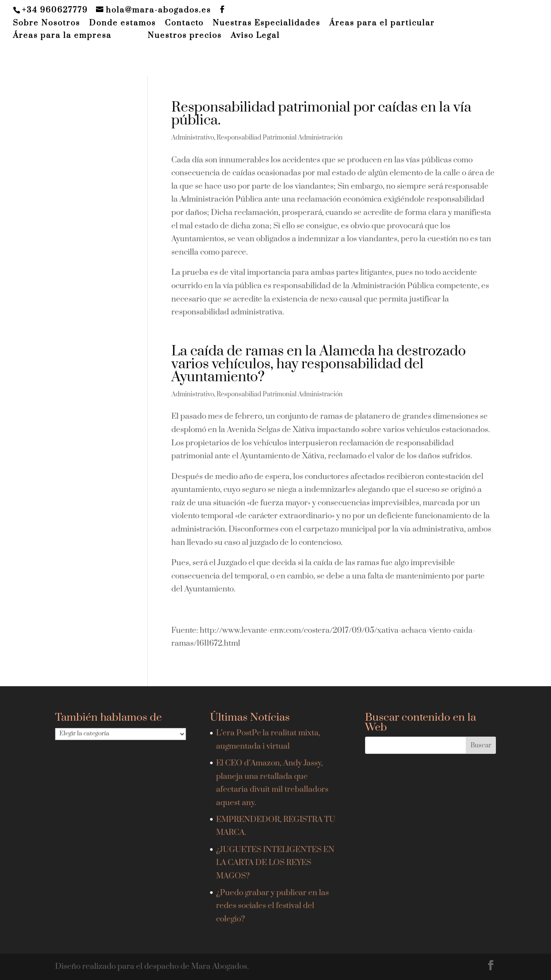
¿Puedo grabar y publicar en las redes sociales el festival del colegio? (272, 906)
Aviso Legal (255, 36)
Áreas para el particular (382, 24)
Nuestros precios (185, 36)
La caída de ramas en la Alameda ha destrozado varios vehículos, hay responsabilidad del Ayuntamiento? (319, 364)
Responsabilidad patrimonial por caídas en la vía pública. (321, 114)
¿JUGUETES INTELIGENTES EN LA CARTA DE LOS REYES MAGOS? (275, 863)
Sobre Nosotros (46, 24)
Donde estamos (122, 24)
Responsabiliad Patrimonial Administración (280, 138)
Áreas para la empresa (62, 36)
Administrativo (193, 138)
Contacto (184, 24)
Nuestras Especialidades (266, 24)
